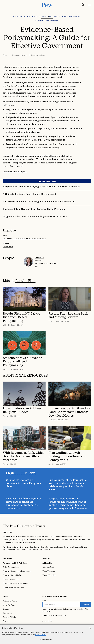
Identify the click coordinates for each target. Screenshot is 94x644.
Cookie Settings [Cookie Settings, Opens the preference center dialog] (46, 640)
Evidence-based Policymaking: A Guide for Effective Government (34, 83)
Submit (86, 604)
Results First (25, 281)
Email (44, 600)
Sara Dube (40, 257)
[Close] (90, 629)
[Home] (24, 526)
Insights (46, 559)
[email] (36, 266)
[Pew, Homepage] (47, 5)
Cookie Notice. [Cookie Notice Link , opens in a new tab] (41, 635)
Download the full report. (15, 171)
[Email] (62, 604)
